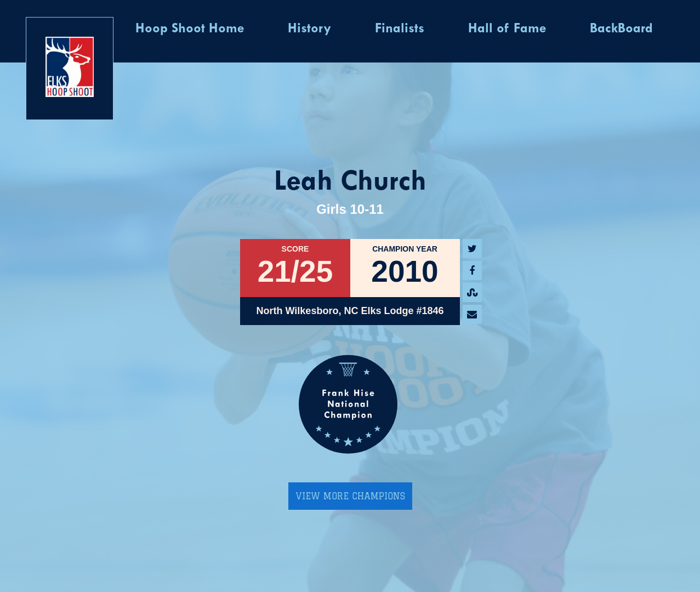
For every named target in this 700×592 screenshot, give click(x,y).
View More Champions (350, 496)
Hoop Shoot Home (190, 29)
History (309, 29)
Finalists (400, 29)
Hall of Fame (507, 29)
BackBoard (621, 29)
